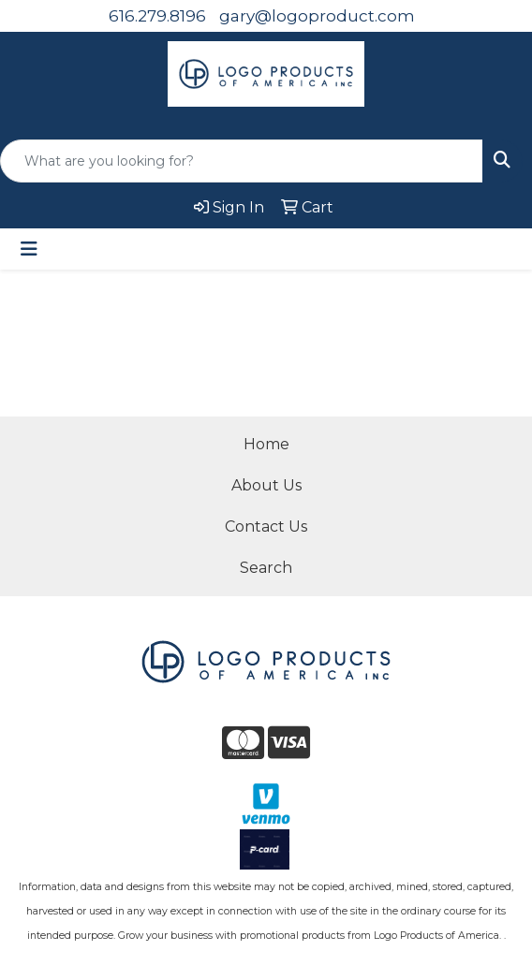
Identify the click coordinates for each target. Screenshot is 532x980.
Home (266, 444)
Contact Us (266, 527)
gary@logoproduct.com (317, 16)
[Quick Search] (242, 161)
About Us (266, 485)
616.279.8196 (157, 16)
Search (266, 568)
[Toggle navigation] (29, 249)
